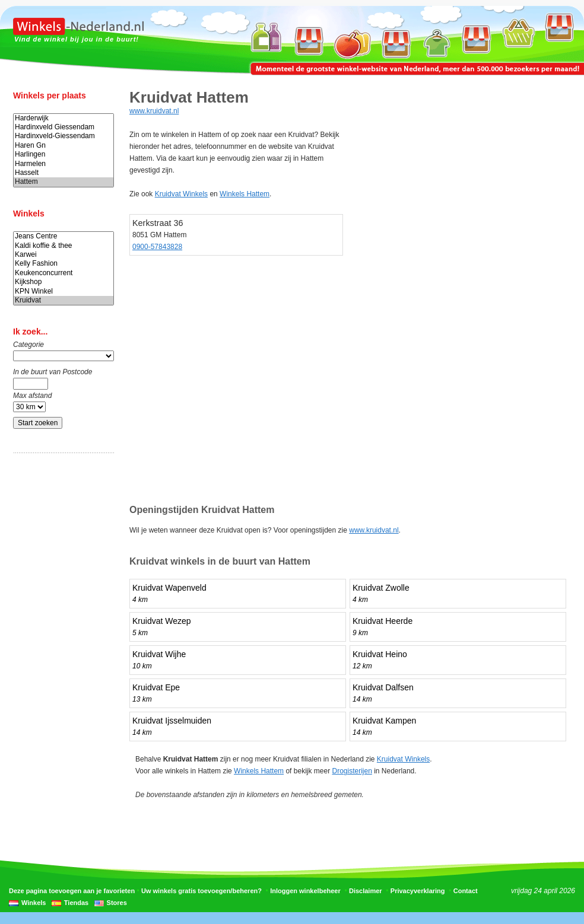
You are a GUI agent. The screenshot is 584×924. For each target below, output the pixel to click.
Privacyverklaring (418, 891)
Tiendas (76, 903)
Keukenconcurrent (64, 273)
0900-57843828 (157, 247)
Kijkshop (64, 282)
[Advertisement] (61, 648)
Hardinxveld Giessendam (64, 127)
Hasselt (64, 173)
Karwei (64, 255)
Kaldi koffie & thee (64, 246)
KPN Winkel (64, 291)
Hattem (64, 182)
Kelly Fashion (64, 264)
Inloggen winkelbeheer (305, 891)
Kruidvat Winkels (181, 194)
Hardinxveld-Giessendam (64, 136)
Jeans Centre (64, 236)
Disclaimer (366, 891)
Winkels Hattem (245, 194)
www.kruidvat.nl (154, 111)
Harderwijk (64, 118)
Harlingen (64, 154)
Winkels (34, 903)
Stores (117, 903)
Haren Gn (64, 146)
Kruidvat (64, 300)
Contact (466, 891)
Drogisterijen (352, 771)
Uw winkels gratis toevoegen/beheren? (201, 891)
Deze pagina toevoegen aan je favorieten (72, 891)
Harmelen (64, 164)
